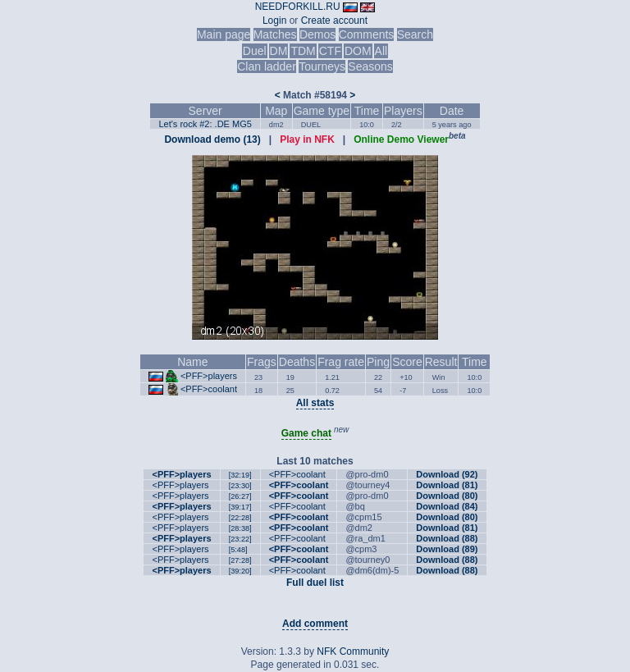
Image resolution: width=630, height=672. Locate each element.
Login (274, 21)
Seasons (370, 66)
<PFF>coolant (209, 389)
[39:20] (240, 571)
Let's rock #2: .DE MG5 (205, 124)
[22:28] (240, 518)
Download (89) (447, 549)
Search (415, 34)
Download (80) (447, 496)
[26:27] (240, 496)
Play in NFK (307, 139)
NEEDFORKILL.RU (298, 7)
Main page (224, 34)
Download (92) (447, 474)
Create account (334, 21)
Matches (275, 34)
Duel (255, 51)
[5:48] (238, 550)
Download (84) (447, 506)
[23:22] (240, 539)
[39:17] (240, 507)
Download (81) (447, 485)
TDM (303, 51)
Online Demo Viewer (401, 139)
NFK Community (353, 651)
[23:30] (240, 486)
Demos (317, 34)
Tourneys (322, 66)
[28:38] (240, 528)
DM (279, 51)
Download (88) (447, 538)
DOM (358, 51)
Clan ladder (267, 66)
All (381, 51)
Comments (367, 34)
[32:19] (240, 475)
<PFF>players (209, 376)
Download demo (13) (212, 139)
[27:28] (240, 560)
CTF (330, 51)
